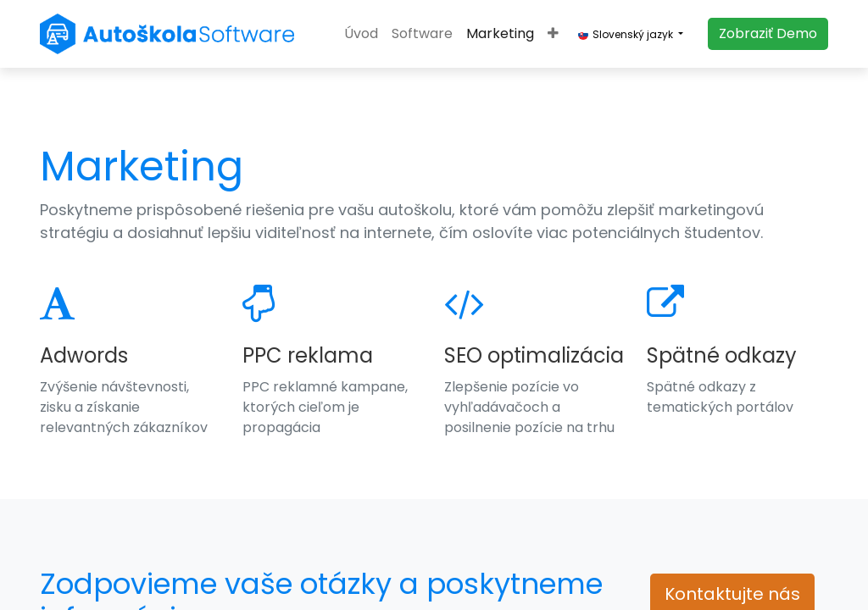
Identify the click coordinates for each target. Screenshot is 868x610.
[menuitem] (361, 34)
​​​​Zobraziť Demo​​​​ (768, 33)
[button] (553, 34)
